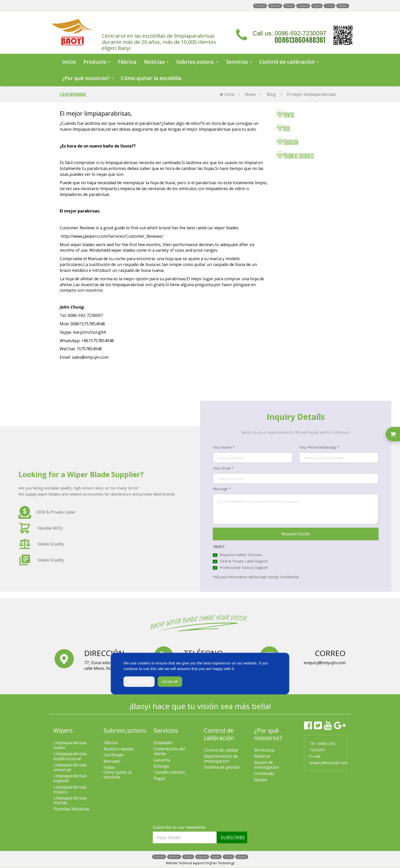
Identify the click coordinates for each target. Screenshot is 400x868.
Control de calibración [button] (289, 62)
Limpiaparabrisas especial (70, 778)
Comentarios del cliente (169, 751)
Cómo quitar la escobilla (151, 78)
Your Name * (224, 447)
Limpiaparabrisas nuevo (70, 745)
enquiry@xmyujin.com (328, 763)
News (250, 94)
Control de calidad (221, 750)
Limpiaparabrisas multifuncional (70, 756)
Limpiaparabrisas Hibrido (70, 800)
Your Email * (223, 468)
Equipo (261, 780)
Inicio (69, 62)
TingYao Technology (220, 863)
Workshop (264, 750)
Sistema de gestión (222, 767)
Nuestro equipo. (119, 749)
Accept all (170, 682)
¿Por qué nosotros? (268, 734)
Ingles (317, 6)
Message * (222, 489)
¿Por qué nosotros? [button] (88, 78)
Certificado (114, 755)
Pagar (159, 778)
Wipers (63, 730)
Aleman (275, 6)
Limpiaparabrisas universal (70, 767)
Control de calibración (219, 734)
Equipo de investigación (267, 765)
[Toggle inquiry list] (393, 434)
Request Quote (296, 534)
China (329, 6)
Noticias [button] (156, 62)
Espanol (303, 6)
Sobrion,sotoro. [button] (197, 62)
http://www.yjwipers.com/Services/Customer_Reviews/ (112, 236)
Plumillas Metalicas (71, 809)
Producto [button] (97, 62)
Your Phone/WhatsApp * (319, 447)
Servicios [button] (239, 62)
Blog (271, 94)
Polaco (289, 6)
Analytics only (139, 682)
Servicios (166, 730)
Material (262, 756)
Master (343, 6)
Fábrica (127, 62)
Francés (260, 6)
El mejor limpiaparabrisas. (312, 94)
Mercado (112, 761)
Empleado (163, 743)
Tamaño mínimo (169, 772)
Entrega (161, 766)
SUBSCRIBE (233, 837)
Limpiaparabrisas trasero (70, 790)
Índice (109, 767)
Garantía (162, 760)
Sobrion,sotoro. (126, 730)
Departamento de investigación (221, 759)
